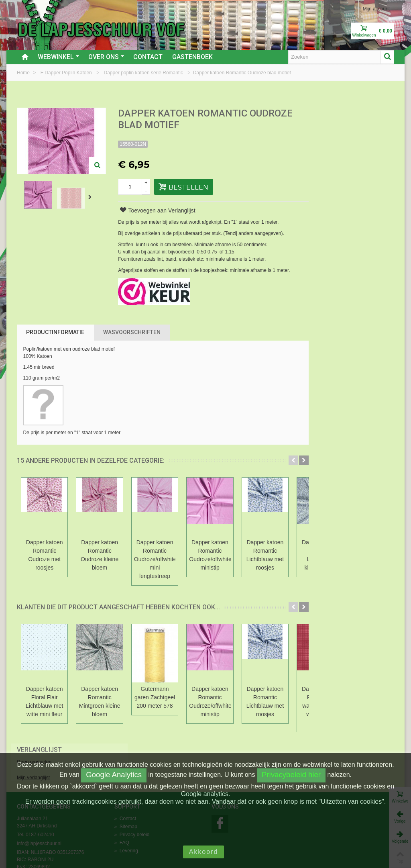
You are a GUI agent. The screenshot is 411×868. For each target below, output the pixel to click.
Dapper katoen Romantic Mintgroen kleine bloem (100, 702)
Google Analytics (114, 775)
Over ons (106, 57)
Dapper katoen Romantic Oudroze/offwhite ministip (211, 555)
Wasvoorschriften (132, 332)
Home (24, 73)
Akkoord (204, 852)
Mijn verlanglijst (326, 142)
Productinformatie (55, 332)
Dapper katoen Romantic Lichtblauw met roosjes (266, 555)
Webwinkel (59, 57)
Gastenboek (192, 57)
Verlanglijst (332, 114)
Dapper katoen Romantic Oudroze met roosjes (45, 555)
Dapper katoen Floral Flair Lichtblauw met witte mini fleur (44, 702)
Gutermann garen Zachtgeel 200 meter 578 (155, 697)
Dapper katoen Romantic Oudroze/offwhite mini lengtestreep (155, 559)
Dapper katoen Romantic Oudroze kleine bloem (100, 555)
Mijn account (376, 9)
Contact (148, 57)
